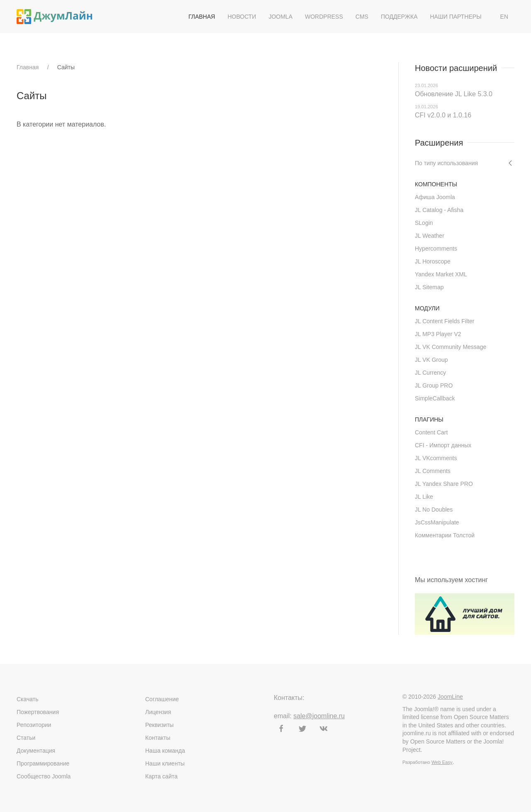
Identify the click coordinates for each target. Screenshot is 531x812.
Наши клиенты (165, 763)
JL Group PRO (434, 385)
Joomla (280, 17)
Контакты (158, 738)
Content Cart (431, 432)
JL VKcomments (436, 458)
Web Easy (442, 762)
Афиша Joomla (435, 197)
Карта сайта (161, 776)
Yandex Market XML (441, 274)
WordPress (324, 17)
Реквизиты (160, 725)
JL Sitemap (429, 287)
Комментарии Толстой (445, 535)
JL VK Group (431, 360)
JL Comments (433, 471)
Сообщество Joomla (44, 776)
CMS (362, 17)
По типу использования (446, 163)
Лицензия (158, 712)
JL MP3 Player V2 (438, 334)
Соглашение (162, 699)
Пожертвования (38, 712)
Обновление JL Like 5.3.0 (454, 94)
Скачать (28, 699)
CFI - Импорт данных (443, 445)
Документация (36, 751)
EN (504, 17)
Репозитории (34, 725)
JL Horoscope (433, 261)
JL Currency (430, 373)
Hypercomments (436, 249)
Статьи (26, 738)
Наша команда (165, 751)
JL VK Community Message (451, 347)
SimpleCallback (435, 398)
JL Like (424, 497)
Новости (242, 17)
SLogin (424, 223)
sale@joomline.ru (319, 716)
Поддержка (399, 17)
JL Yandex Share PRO (444, 484)
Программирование (43, 763)
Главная (202, 17)
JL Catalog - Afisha (439, 210)
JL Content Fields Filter (445, 321)
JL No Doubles (434, 510)
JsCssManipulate (437, 522)
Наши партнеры (455, 17)
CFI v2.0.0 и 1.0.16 (443, 115)
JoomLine (450, 697)
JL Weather (430, 236)
